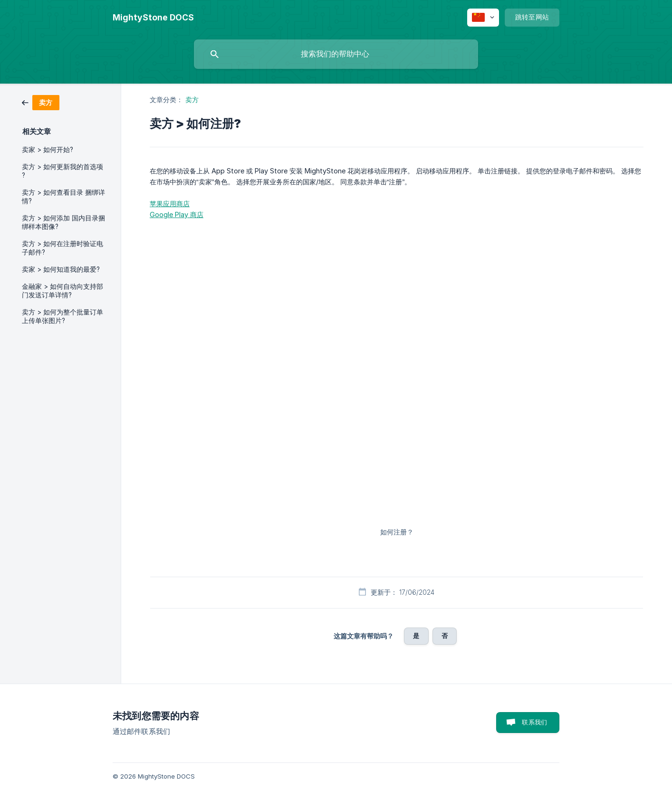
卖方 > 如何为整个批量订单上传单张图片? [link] (62, 316)
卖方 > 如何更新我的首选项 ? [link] (62, 171)
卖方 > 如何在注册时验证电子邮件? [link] (62, 248)
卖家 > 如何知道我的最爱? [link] (61, 269)
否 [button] (445, 636)
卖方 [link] (192, 100)
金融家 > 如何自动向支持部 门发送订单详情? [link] (62, 291)
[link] (41, 102)
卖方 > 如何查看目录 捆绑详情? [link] (63, 197)
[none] (153, 18)
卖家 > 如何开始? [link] (48, 150)
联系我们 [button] (534, 722)
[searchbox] (336, 54)
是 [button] (416, 636)
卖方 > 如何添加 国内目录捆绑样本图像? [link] (63, 222)
